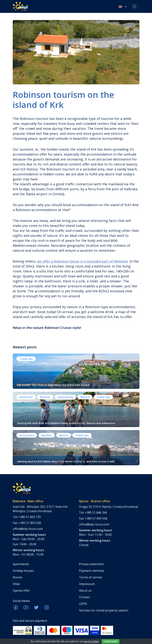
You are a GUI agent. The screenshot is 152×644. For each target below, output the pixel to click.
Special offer (21, 591)
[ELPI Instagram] (47, 609)
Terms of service (91, 577)
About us (85, 591)
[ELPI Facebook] (16, 609)
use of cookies (91, 641)
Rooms (18, 577)
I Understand (111, 641)
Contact (84, 597)
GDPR (83, 604)
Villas (16, 584)
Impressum (87, 584)
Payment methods (92, 571)
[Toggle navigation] (134, 7)
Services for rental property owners (104, 610)
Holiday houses (23, 571)
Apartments (21, 564)
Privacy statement (91, 564)
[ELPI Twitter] (36, 609)
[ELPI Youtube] (26, 609)
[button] (123, 6)
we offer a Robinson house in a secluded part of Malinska (83, 261)
